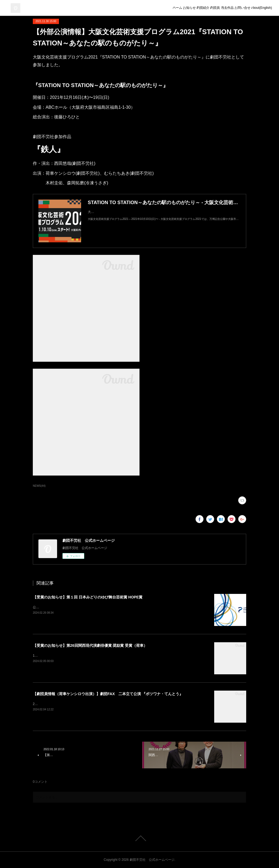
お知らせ (150, 8)
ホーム (131, 8)
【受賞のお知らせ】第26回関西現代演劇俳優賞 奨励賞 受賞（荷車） (90, 645)
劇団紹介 (171, 8)
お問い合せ (232, 8)
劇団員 (190, 8)
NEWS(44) (39, 486)
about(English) (258, 8)
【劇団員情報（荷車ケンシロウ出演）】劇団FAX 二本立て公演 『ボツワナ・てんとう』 (108, 694)
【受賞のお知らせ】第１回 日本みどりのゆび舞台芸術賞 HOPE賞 (88, 597)
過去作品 (209, 8)
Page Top (139, 838)
